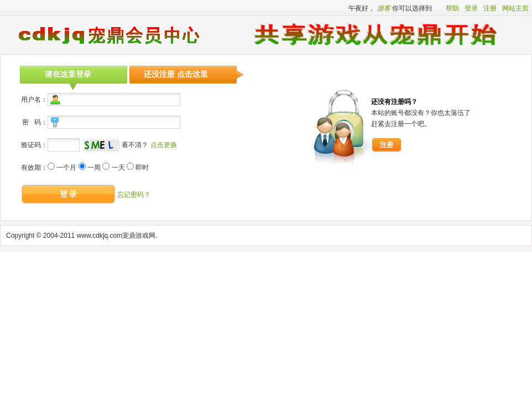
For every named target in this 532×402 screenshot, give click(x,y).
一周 (94, 168)
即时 (142, 168)
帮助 (452, 8)
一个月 (66, 168)
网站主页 (515, 8)
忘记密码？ (134, 195)
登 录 (69, 194)
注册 (490, 8)
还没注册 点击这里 (176, 74)
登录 (471, 8)
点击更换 (164, 145)
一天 (118, 168)
